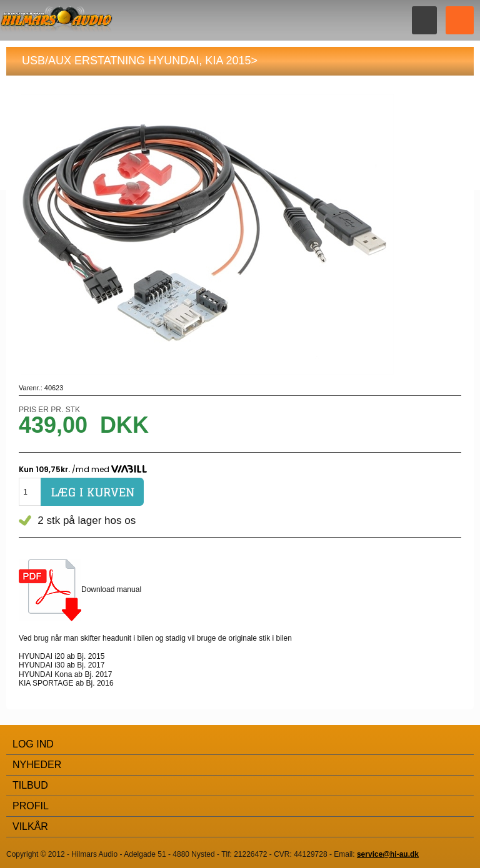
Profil (31, 806)
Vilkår (30, 826)
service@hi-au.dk (388, 854)
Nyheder (37, 765)
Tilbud (30, 785)
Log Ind (33, 744)
